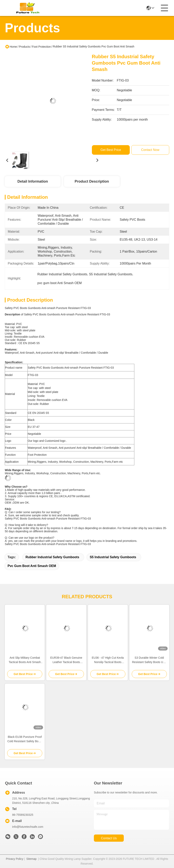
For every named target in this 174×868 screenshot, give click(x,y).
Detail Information (33, 181)
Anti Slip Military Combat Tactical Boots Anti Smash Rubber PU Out (25, 660)
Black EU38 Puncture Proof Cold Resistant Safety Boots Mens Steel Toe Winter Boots (25, 739)
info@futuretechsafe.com (28, 827)
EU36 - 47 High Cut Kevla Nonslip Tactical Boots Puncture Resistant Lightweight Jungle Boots (108, 660)
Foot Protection (41, 47)
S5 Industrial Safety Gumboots (113, 557)
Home (13, 47)
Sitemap (31, 859)
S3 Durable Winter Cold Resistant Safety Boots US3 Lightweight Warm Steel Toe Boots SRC (149, 660)
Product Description (92, 181)
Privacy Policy (14, 859)
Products (24, 47)
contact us (109, 838)
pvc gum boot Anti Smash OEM (32, 566)
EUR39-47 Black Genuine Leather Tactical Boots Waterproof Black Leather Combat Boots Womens (66, 660)
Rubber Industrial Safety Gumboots (52, 557)
